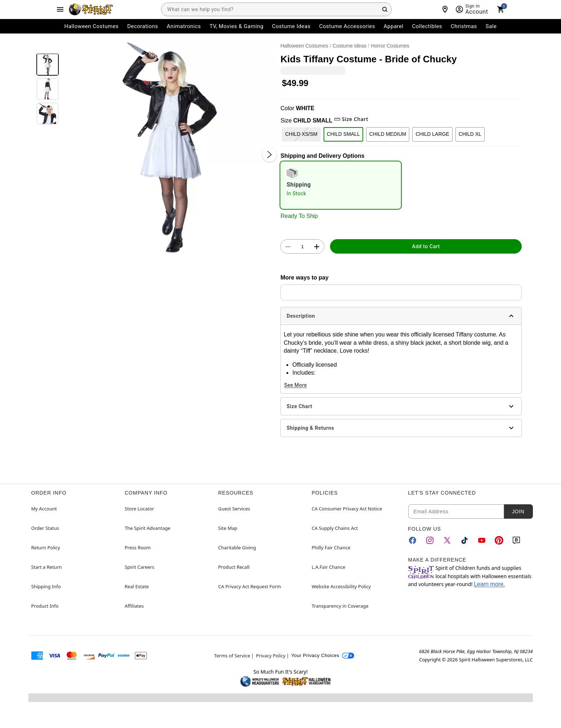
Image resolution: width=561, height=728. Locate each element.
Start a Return (47, 567)
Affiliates (134, 606)
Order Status (45, 528)
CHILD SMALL (343, 134)
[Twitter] (447, 540)
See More (295, 385)
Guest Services (234, 509)
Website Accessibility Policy (341, 586)
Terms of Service (232, 656)
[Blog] (516, 540)
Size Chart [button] (351, 119)
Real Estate (137, 586)
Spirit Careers (139, 567)
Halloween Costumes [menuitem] (92, 26)
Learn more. (489, 584)
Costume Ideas (349, 46)
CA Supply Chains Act (335, 528)
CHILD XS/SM (301, 134)
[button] (170, 147)
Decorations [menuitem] (143, 26)
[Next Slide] (270, 155)
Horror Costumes (390, 46)
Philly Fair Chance (331, 548)
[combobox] (276, 9)
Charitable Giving (237, 548)
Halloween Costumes (304, 46)
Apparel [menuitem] (394, 26)
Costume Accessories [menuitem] (347, 26)
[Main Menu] (60, 9)
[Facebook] (413, 540)
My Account (44, 509)
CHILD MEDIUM (388, 134)
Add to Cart (426, 246)
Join (518, 512)
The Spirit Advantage (148, 528)
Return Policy (46, 548)
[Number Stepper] (302, 247)
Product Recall (234, 567)
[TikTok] (464, 540)
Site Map (228, 528)
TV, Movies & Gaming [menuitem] (236, 26)
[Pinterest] (499, 540)
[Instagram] (430, 540)
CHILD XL (470, 134)
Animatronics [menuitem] (184, 26)
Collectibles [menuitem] (427, 26)
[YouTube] (482, 540)
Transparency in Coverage (340, 606)
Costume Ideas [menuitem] (291, 26)
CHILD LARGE (432, 134)
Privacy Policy (271, 656)
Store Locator (139, 509)
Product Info (45, 606)
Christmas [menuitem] (464, 26)
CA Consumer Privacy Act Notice (347, 509)
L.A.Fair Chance (328, 567)
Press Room (138, 548)
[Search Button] (385, 9)
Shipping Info (46, 586)
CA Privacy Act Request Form (250, 586)
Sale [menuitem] (491, 26)
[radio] (341, 185)
